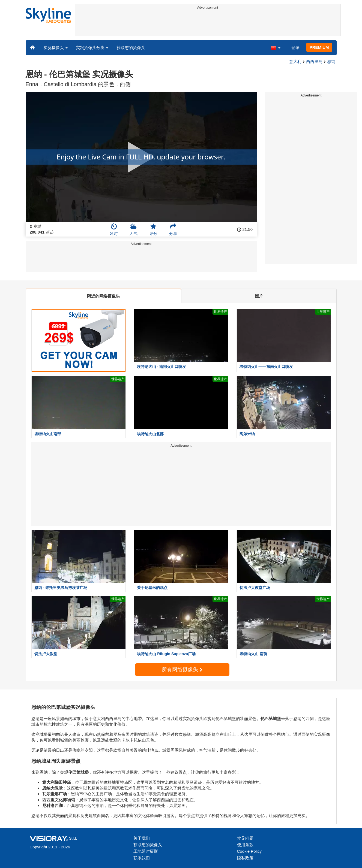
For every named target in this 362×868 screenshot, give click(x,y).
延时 (114, 229)
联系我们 (142, 858)
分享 (173, 229)
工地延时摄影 (146, 851)
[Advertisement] (208, 24)
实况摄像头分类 (92, 48)
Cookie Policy (249, 851)
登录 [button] (295, 48)
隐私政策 (245, 858)
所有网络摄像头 (182, 669)
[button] (276, 47)
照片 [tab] (259, 296)
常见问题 (245, 838)
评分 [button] (153, 229)
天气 (133, 229)
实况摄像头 (56, 48)
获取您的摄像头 (131, 48)
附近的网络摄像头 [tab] (103, 296)
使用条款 (245, 845)
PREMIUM (319, 47)
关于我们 (142, 838)
